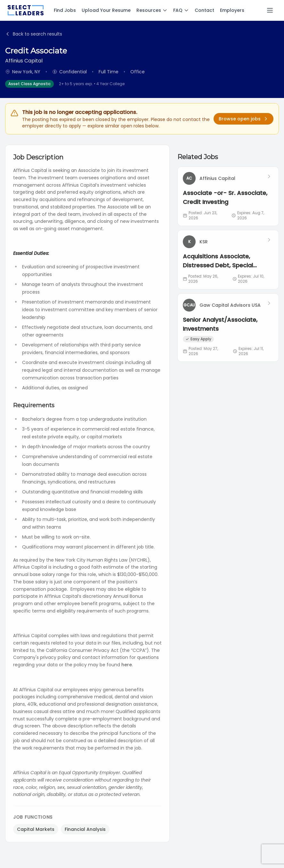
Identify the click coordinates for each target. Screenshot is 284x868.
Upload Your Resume (106, 10)
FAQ (181, 10)
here (127, 665)
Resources (152, 10)
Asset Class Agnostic (29, 84)
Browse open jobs (243, 119)
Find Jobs (65, 10)
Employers (232, 10)
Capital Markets (36, 829)
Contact (204, 10)
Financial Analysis (85, 829)
